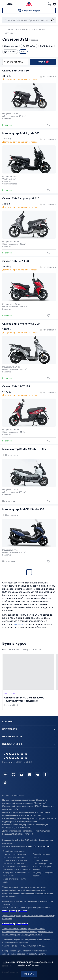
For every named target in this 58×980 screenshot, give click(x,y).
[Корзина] (54, 4)
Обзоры (26, 649)
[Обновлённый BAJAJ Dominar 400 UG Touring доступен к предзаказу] (28, 682)
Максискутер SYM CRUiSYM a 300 (23, 509)
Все (4, 649)
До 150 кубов (46, 46)
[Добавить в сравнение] (53, 125)
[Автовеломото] (29, 4)
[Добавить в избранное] (48, 125)
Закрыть (29, 974)
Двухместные (11, 46)
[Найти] (53, 20)
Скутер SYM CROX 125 (16, 386)
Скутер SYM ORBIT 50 (16, 71)
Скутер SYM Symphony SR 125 (21, 198)
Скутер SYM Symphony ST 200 (21, 324)
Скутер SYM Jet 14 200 (16, 261)
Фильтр (43, 62)
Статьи (37, 649)
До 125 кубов (29, 46)
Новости (14, 649)
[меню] (7, 4)
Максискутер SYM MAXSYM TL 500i (24, 449)
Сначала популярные (15, 62)
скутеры (18, 624)
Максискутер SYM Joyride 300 (21, 133)
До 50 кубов (10, 52)
